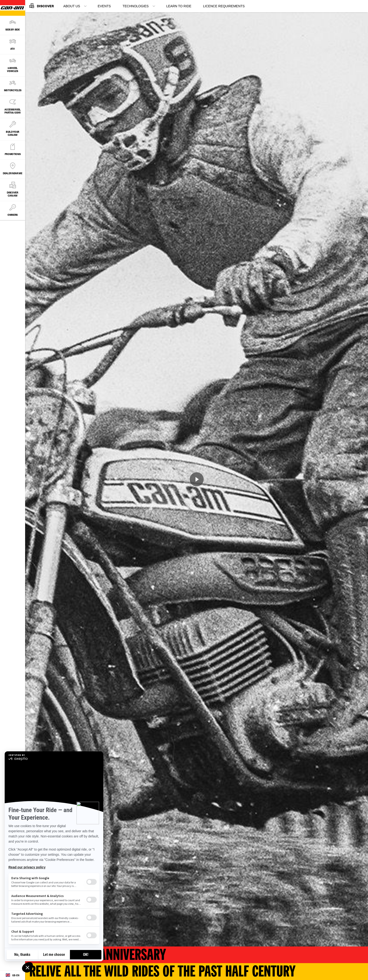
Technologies (136, 6)
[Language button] (13, 975)
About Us (72, 6)
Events (104, 6)
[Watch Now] (197, 479)
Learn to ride (179, 6)
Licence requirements (224, 6)
